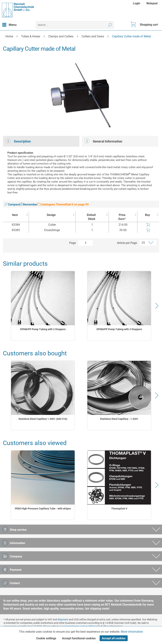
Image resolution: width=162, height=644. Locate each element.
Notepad (152, 3)
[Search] (110, 25)
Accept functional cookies (79, 638)
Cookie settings (46, 638)
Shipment (63, 619)
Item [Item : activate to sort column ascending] (15, 215)
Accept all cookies (114, 638)
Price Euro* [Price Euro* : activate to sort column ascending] (122, 217)
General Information (103, 141)
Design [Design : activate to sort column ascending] (51, 215)
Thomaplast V (119, 509)
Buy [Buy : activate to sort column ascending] (147, 215)
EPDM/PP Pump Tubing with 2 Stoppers (43, 329)
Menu (9, 24)
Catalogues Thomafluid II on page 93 (63, 204)
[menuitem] (137, 3)
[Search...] (75, 25)
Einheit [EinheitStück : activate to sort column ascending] (91, 217)
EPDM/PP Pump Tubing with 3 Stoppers (119, 329)
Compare (12, 204)
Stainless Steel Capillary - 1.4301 (119, 419)
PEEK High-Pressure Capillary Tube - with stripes (43, 509)
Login (137, 3)
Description (18, 141)
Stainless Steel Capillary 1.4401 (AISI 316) (43, 419)
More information (132, 632)
